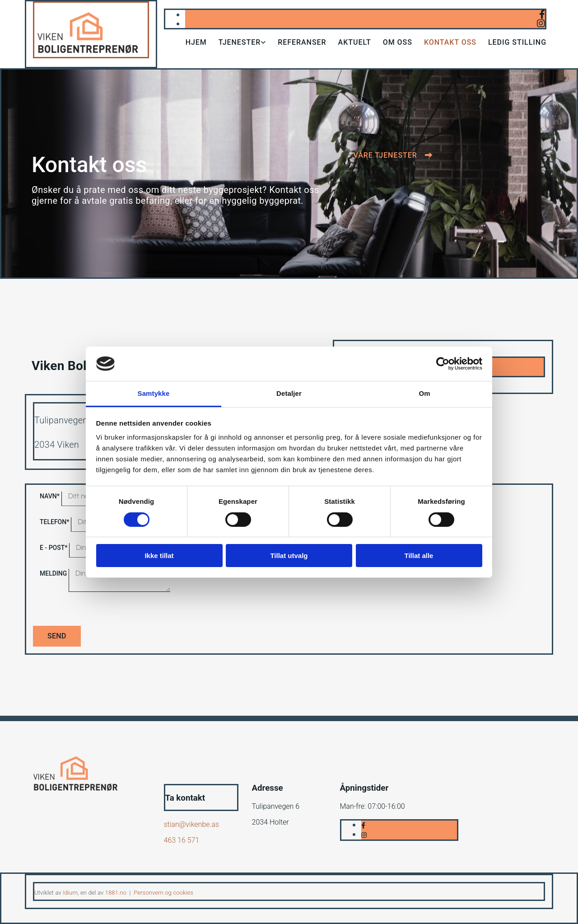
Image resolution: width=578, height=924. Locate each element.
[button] (393, 155)
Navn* (50, 496)
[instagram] (541, 23)
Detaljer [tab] (289, 393)
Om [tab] (424, 393)
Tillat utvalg (289, 556)
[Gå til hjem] (91, 56)
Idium (70, 893)
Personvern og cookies (163, 893)
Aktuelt (355, 42)
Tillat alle (419, 556)
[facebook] (542, 14)
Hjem (196, 42)
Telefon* (54, 522)
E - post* (54, 548)
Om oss (398, 42)
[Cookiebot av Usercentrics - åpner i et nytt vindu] (443, 364)
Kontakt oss (450, 42)
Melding (53, 573)
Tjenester (240, 42)
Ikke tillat (159, 556)
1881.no (116, 893)
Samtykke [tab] (154, 393)
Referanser (302, 42)
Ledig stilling (517, 42)
